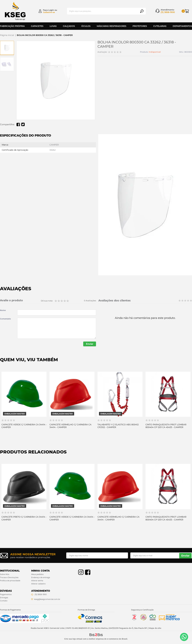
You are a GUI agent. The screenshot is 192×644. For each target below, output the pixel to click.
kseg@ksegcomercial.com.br (47, 600)
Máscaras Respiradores (112, 26)
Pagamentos (6, 595)
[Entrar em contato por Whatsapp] (184, 637)
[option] (7, 48)
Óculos (86, 26)
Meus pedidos (37, 575)
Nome (3, 310)
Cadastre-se (49, 12)
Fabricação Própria (12, 26)
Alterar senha (37, 581)
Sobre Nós (5, 575)
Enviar (89, 344)
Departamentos (182, 26)
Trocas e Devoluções (9, 578)
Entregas (4, 598)
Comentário (5, 319)
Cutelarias (160, 26)
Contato (4, 601)
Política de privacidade (10, 581)
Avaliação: (102, 52)
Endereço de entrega (41, 578)
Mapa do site (155, 628)
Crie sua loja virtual (73, 639)
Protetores (140, 26)
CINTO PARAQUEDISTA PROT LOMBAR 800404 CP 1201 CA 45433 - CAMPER (166, 426)
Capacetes (37, 26)
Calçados (69, 26)
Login (51, 10)
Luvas (53, 26)
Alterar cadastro (38, 584)
